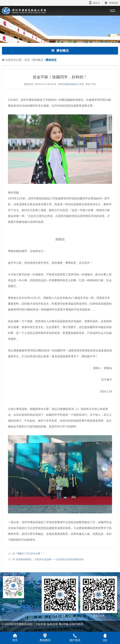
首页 (27, 60)
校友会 (94, 3)
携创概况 (38, 60)
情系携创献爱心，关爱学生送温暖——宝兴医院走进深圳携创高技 (50, 559)
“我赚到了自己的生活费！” (30, 554)
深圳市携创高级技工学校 (71, 84)
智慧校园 (111, 3)
